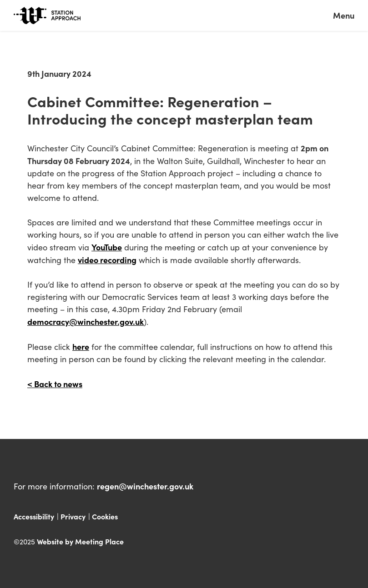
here (81, 346)
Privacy (73, 516)
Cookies (105, 516)
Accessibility (34, 516)
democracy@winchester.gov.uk (86, 321)
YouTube (107, 247)
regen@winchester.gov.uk (145, 486)
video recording (107, 260)
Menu (344, 15)
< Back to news (55, 384)
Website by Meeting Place (80, 541)
